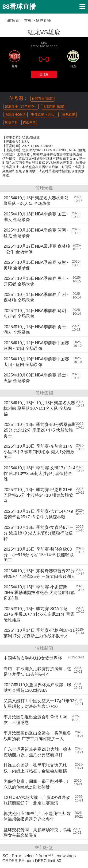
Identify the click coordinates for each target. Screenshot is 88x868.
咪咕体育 (11, 122)
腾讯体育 (29, 122)
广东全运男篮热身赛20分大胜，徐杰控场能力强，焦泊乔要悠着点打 (38, 752)
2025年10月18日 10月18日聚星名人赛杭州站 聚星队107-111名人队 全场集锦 (39, 408)
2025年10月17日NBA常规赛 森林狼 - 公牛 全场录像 (37, 249)
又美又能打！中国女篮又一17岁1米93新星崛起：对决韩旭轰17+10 (39, 704)
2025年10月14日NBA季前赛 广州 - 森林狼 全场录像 (36, 297)
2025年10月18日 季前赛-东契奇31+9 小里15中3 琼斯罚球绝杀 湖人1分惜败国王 (39, 452)
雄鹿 (73, 66)
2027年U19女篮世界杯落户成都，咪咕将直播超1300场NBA (37, 688)
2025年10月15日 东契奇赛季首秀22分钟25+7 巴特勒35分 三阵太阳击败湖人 (39, 574)
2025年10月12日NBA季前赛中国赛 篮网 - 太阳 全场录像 (36, 346)
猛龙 (15, 66)
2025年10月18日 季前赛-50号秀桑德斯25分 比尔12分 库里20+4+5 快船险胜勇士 (40, 430)
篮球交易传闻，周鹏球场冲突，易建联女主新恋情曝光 (37, 833)
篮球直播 (43, 20)
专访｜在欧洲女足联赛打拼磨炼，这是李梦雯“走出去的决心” (37, 671)
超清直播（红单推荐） (21, 106)
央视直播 (69, 114)
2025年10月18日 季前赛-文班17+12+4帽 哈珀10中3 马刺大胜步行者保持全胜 (39, 474)
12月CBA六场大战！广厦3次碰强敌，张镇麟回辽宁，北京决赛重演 (39, 800)
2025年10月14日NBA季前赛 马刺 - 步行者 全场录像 (36, 313)
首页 (28, 20)
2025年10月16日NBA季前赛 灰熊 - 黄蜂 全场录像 (36, 265)
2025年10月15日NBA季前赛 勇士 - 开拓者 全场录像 (36, 281)
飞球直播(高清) (53, 106)
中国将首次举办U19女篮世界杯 (33, 658)
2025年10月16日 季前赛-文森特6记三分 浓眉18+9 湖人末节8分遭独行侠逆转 (39, 533)
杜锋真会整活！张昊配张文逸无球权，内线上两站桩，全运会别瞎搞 (35, 768)
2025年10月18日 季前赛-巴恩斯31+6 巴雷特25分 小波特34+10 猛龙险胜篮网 (38, 495)
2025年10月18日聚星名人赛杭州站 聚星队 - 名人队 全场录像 (36, 201)
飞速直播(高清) (16, 114)
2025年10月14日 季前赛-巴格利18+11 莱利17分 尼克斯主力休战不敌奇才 (39, 633)
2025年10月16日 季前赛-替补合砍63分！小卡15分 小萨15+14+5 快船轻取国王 (39, 555)
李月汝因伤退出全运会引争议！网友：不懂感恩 (35, 720)
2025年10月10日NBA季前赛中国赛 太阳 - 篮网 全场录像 (36, 362)
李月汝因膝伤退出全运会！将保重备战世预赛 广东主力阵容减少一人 (37, 736)
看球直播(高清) (42, 98)
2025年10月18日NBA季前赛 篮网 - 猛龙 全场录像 (36, 233)
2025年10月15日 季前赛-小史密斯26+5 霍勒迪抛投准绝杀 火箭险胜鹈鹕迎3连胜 (39, 593)
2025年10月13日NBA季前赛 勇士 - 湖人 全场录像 (36, 330)
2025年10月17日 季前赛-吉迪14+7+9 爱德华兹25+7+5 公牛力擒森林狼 (38, 514)
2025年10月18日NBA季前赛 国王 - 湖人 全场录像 (36, 217)
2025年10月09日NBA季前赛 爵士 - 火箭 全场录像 (36, 378)
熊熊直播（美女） (44, 114)
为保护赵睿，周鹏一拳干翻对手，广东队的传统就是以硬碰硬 (37, 784)
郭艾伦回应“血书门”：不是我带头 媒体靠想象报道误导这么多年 (37, 816)
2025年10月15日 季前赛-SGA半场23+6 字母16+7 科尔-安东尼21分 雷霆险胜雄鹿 (39, 614)
